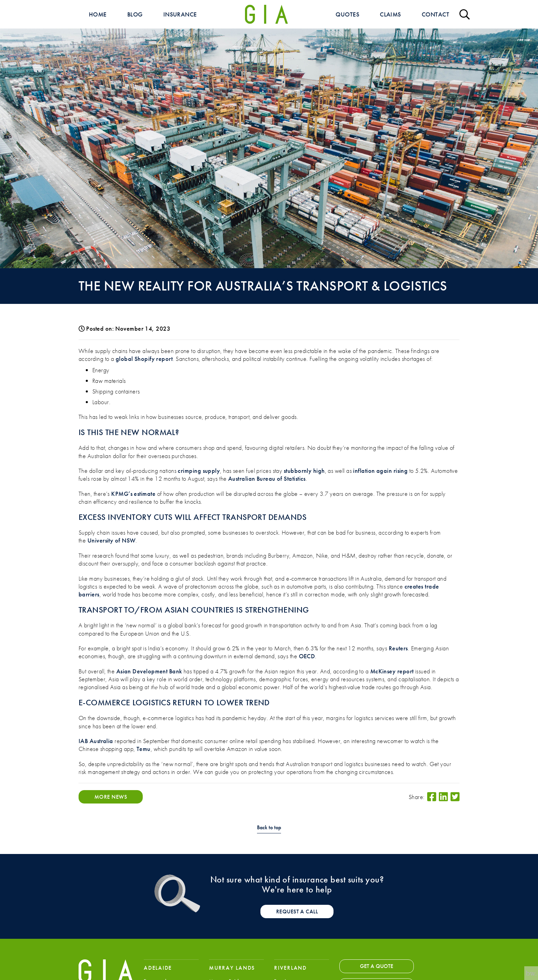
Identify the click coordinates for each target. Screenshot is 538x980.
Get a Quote (377, 966)
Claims (390, 14)
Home (98, 14)
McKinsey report (392, 671)
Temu (144, 749)
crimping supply (199, 471)
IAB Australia (96, 741)
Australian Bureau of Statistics (267, 478)
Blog (135, 14)
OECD (307, 656)
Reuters (398, 648)
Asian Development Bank (149, 671)
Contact (435, 14)
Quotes (347, 14)
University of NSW (112, 540)
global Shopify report (144, 359)
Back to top (269, 828)
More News (111, 797)
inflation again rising (380, 471)
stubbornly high (304, 471)
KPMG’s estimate (133, 494)
